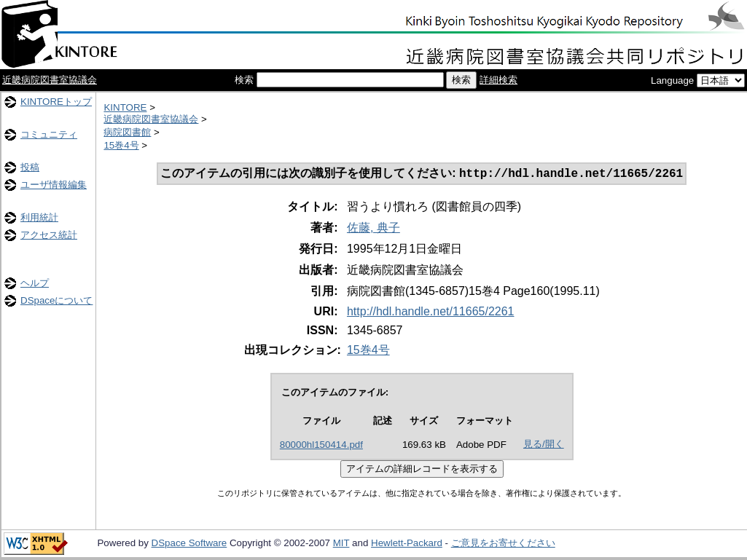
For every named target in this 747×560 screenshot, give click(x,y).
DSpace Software (189, 544)
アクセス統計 (49, 235)
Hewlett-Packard (407, 544)
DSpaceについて (56, 300)
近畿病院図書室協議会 (50, 80)
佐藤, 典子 (373, 229)
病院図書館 (127, 132)
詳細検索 (498, 80)
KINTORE (125, 107)
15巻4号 (121, 145)
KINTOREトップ (56, 102)
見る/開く (544, 445)
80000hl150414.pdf (321, 446)
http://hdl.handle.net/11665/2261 (431, 313)
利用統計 (39, 217)
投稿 (30, 167)
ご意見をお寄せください (503, 544)
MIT (341, 544)
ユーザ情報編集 (54, 185)
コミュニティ (49, 134)
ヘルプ (35, 283)
